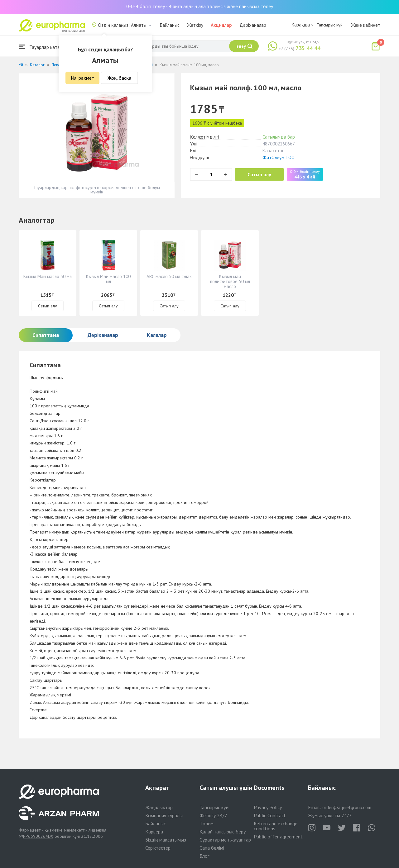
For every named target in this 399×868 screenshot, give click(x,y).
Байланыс (170, 25)
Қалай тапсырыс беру (223, 832)
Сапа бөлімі (212, 848)
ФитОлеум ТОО (279, 157)
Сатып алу (259, 174)
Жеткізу (195, 25)
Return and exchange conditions (276, 826)
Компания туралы (164, 815)
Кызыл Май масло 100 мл (108, 279)
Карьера (154, 832)
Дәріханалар (253, 25)
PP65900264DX (38, 836)
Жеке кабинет (366, 25)
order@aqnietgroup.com (347, 807)
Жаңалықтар (159, 807)
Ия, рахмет (82, 78)
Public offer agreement (278, 837)
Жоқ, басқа (119, 78)
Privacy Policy (268, 807)
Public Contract (270, 815)
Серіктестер (158, 848)
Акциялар (221, 25)
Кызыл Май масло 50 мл (48, 276)
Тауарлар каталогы (44, 47)
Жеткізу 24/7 (213, 815)
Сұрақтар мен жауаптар (225, 840)
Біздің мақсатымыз (166, 840)
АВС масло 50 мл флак (169, 276)
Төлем (207, 823)
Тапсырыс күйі (330, 25)
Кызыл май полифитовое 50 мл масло (230, 281)
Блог (204, 856)
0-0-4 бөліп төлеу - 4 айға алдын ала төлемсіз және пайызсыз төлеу (200, 6)
